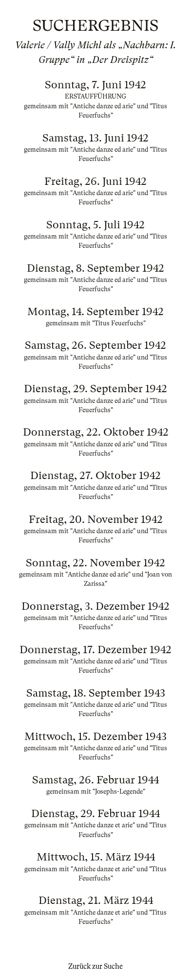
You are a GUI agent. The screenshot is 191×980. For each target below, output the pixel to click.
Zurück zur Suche (95, 966)
